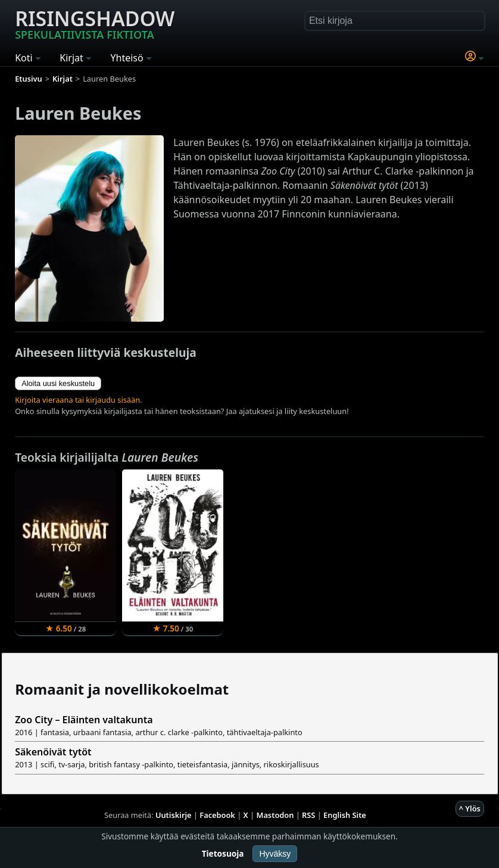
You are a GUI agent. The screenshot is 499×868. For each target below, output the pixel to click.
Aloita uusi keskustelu (58, 383)
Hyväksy (275, 854)
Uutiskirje (174, 815)
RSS (308, 815)
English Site (345, 815)
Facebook (217, 815)
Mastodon (275, 815)
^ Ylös (470, 808)
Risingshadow (95, 23)
